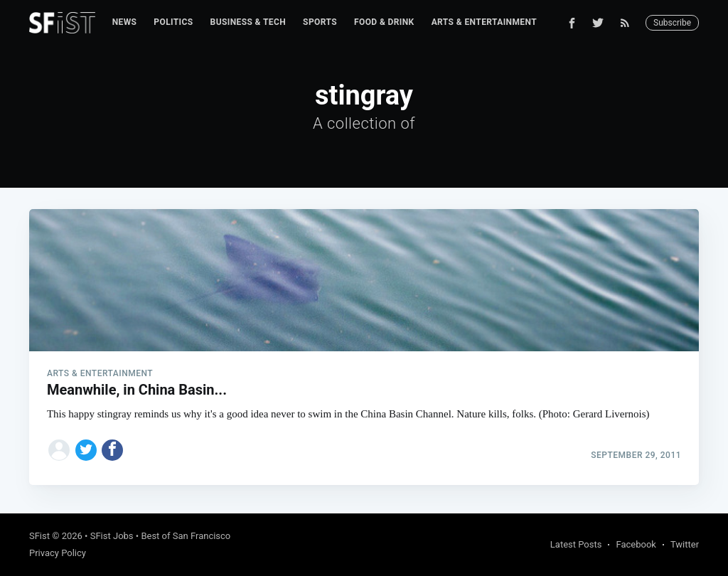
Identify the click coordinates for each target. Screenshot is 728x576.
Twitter (685, 544)
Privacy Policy (58, 553)
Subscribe (672, 23)
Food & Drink (384, 22)
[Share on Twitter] (86, 450)
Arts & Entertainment (484, 22)
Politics (173, 22)
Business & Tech (248, 22)
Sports (320, 22)
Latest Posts (576, 544)
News (125, 22)
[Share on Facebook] (112, 450)
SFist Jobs (112, 536)
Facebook (636, 544)
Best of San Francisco (186, 536)
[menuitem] (125, 22)
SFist (39, 536)
